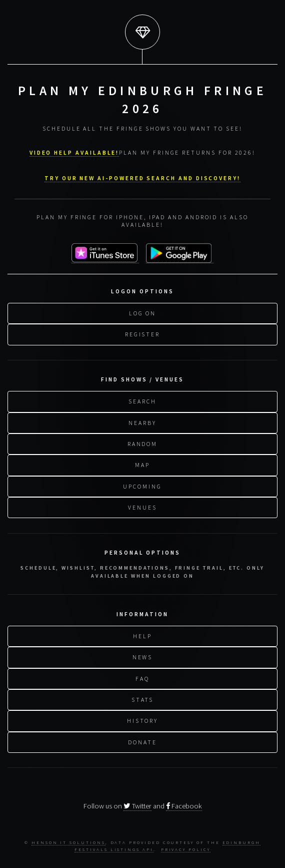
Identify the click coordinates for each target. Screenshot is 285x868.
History (143, 719)
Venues (142, 506)
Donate (142, 741)
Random (143, 442)
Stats (143, 698)
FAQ (142, 677)
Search (142, 400)
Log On (143, 312)
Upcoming (142, 485)
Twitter (137, 806)
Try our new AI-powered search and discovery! (142, 176)
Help (142, 634)
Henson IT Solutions (68, 842)
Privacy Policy (186, 849)
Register (142, 333)
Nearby (142, 421)
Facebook (184, 806)
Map (142, 463)
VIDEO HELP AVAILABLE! (74, 151)
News (143, 656)
